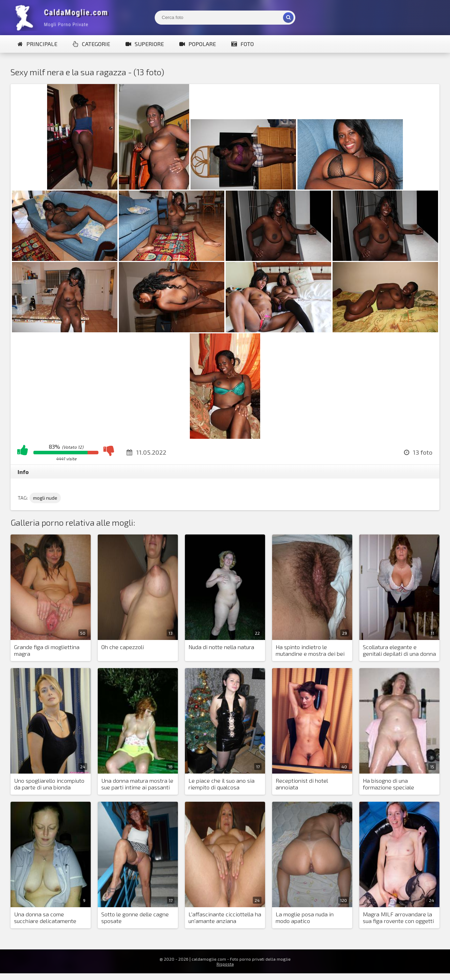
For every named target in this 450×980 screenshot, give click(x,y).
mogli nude (45, 498)
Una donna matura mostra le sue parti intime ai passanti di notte (137, 784)
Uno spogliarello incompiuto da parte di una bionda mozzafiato (49, 784)
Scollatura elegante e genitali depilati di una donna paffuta (399, 651)
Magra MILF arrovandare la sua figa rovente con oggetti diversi (398, 918)
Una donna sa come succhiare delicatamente (45, 917)
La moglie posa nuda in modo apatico (305, 917)
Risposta (225, 964)
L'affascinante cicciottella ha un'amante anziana (225, 917)
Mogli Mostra (63, 18)
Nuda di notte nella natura (221, 647)
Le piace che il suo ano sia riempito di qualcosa (221, 784)
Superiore (145, 44)
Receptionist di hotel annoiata (302, 784)
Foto (243, 44)
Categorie (91, 44)
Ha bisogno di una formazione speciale (388, 784)
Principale (37, 44)
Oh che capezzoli (123, 647)
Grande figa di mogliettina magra (47, 650)
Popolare (198, 44)
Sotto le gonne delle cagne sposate (135, 917)
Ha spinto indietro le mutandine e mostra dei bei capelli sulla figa (310, 651)
